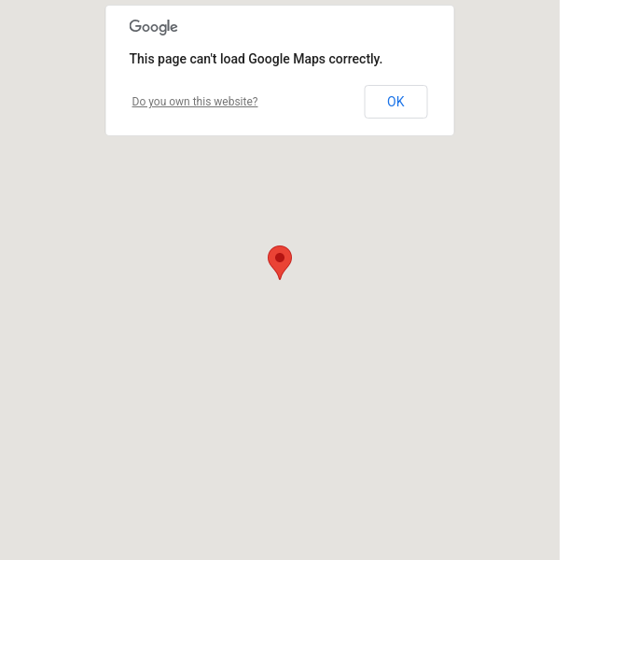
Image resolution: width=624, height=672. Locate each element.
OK (395, 102)
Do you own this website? (195, 102)
